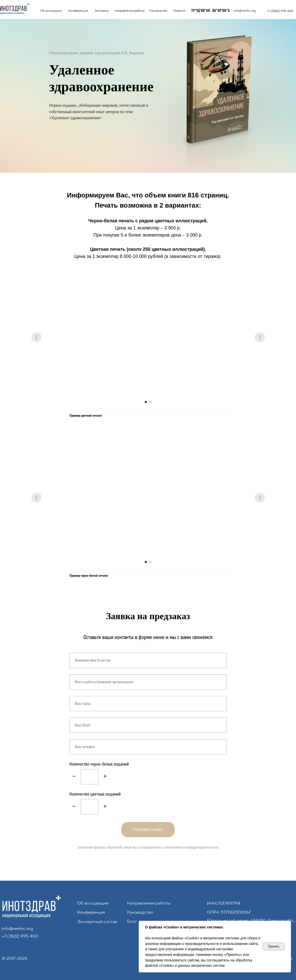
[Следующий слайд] (260, 337)
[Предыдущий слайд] (37, 337)
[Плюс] (105, 777)
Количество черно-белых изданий (99, 764)
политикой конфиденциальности (192, 847)
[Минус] (74, 777)
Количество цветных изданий (95, 794)
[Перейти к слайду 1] (146, 402)
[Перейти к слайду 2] (150, 402)
